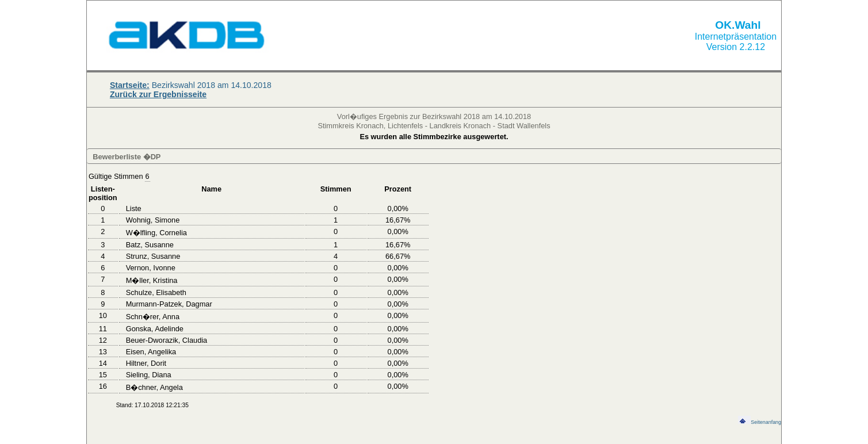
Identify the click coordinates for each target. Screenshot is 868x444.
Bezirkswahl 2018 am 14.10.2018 (191, 85)
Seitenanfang (760, 422)
